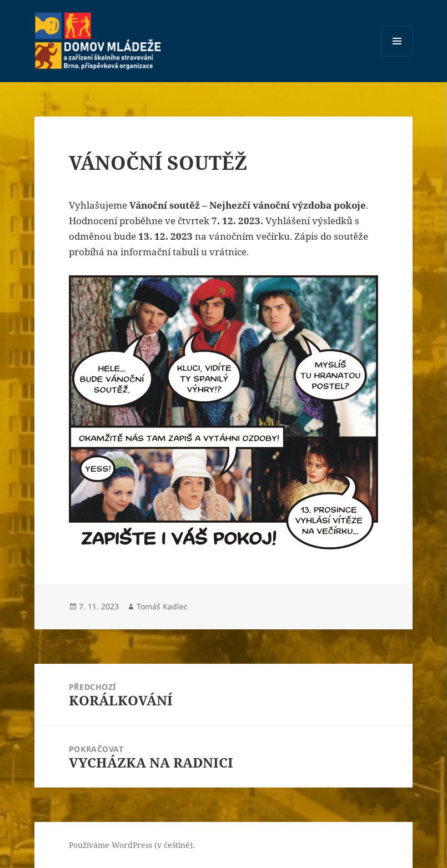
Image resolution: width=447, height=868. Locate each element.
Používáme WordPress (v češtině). (132, 845)
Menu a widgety (397, 56)
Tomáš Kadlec (162, 606)
